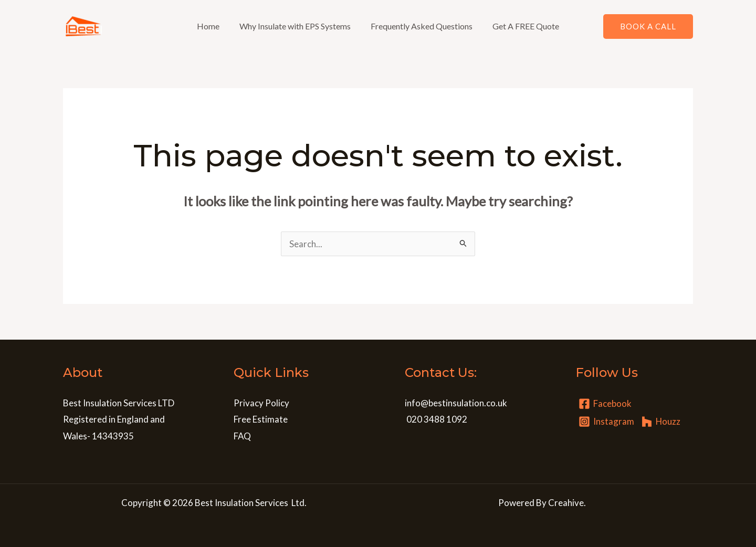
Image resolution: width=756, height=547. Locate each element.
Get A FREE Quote (521, 26)
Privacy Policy (261, 403)
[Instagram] (606, 422)
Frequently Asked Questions (420, 26)
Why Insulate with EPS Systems (297, 26)
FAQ (243, 436)
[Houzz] (661, 422)
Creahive (566, 503)
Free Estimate (261, 419)
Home (213, 26)
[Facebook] (605, 404)
